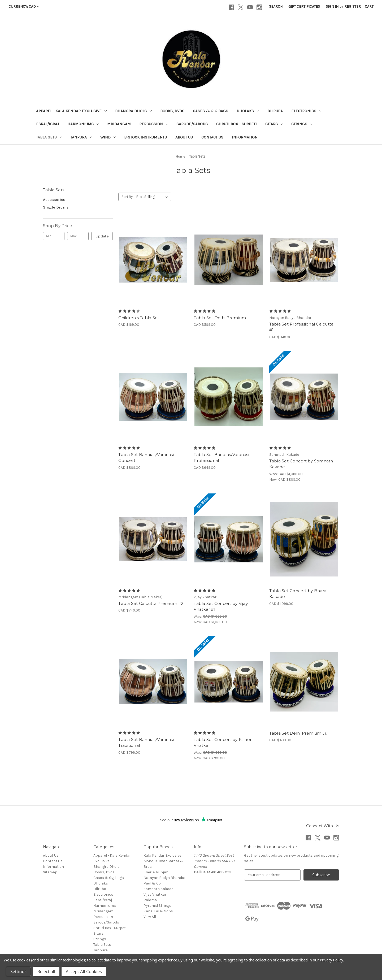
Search (276, 6)
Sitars (274, 124)
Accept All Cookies (84, 972)
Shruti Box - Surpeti (236, 124)
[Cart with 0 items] (369, 6)
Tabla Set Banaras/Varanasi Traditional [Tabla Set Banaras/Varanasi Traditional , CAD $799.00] (146, 743)
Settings (18, 972)
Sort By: (127, 197)
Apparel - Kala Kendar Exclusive (71, 111)
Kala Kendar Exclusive (162, 855)
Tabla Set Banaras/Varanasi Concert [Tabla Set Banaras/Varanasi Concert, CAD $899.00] (146, 458)
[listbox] (153, 197)
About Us (184, 137)
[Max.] (78, 236)
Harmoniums (83, 124)
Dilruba (275, 111)
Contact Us (212, 137)
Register (353, 6)
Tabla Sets (49, 137)
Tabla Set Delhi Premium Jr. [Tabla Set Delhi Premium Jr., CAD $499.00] (298, 733)
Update (102, 236)
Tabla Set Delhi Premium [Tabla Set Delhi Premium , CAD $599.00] (220, 318)
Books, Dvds (172, 111)
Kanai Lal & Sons (158, 911)
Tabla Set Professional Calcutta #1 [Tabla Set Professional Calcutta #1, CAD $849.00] (301, 327)
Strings (302, 124)
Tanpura (81, 137)
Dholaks (248, 111)
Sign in (332, 6)
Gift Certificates (304, 6)
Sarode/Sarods (192, 124)
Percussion (154, 124)
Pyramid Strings (157, 906)
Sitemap (50, 872)
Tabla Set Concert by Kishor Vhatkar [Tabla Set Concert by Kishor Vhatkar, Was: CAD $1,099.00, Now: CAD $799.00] (223, 743)
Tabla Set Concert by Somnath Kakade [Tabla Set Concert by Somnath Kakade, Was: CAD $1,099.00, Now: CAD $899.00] (301, 464)
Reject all (46, 972)
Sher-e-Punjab (156, 872)
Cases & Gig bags (210, 111)
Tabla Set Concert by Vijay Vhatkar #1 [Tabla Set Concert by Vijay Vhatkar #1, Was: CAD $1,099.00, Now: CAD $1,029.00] (221, 606)
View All (150, 917)
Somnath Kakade (158, 889)
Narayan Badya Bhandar (165, 878)
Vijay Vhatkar (155, 894)
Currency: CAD (24, 6)
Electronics (306, 111)
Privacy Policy (331, 960)
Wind (108, 137)
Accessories (54, 200)
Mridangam (119, 124)
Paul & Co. (152, 883)
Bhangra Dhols (133, 111)
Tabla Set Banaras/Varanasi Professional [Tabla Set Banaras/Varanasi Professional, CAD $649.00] (221, 458)
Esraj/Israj (47, 124)
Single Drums (56, 207)
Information (245, 137)
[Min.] (54, 236)
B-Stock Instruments (146, 137)
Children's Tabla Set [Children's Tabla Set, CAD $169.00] (139, 318)
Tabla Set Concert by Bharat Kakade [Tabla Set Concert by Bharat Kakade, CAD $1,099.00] (299, 594)
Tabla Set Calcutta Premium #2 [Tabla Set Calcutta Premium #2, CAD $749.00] (151, 603)
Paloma (150, 900)
